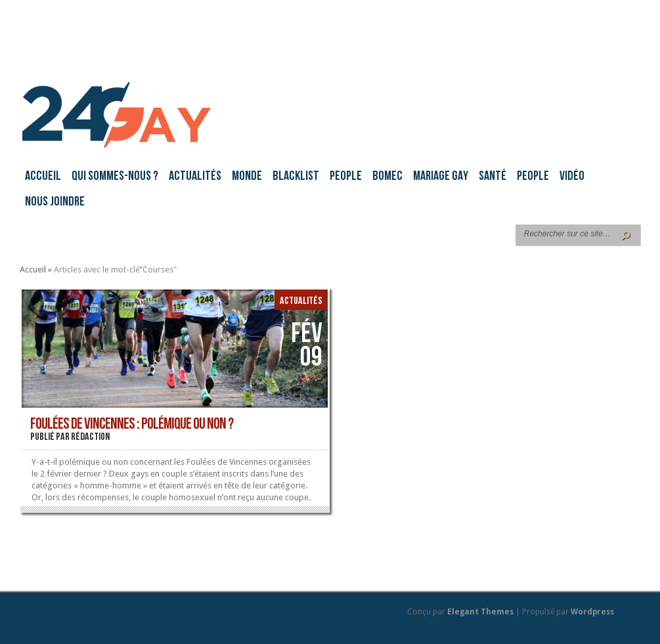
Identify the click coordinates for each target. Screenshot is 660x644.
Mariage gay (441, 177)
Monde (247, 177)
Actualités (195, 177)
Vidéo (572, 177)
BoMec (387, 177)
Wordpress (592, 612)
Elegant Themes (480, 612)
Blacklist (296, 177)
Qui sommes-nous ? (115, 177)
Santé (493, 177)
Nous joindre (55, 202)
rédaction (90, 437)
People (346, 177)
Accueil (43, 177)
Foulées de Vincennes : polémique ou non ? (132, 425)
